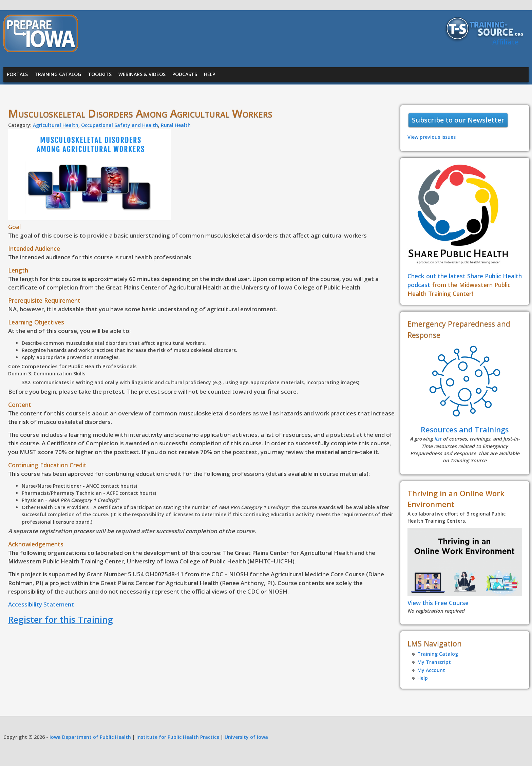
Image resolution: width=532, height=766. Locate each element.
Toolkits (100, 74)
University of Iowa (246, 737)
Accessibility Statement (41, 604)
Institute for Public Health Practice (178, 737)
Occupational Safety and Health (120, 125)
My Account (431, 670)
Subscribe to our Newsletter (458, 120)
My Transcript (434, 662)
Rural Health (176, 125)
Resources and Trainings (465, 429)
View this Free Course (438, 603)
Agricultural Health (56, 125)
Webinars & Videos (142, 74)
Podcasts (185, 74)
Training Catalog (58, 74)
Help (210, 74)
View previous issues (432, 137)
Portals (17, 74)
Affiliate (505, 42)
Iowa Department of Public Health (90, 737)
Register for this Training (61, 619)
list (438, 439)
